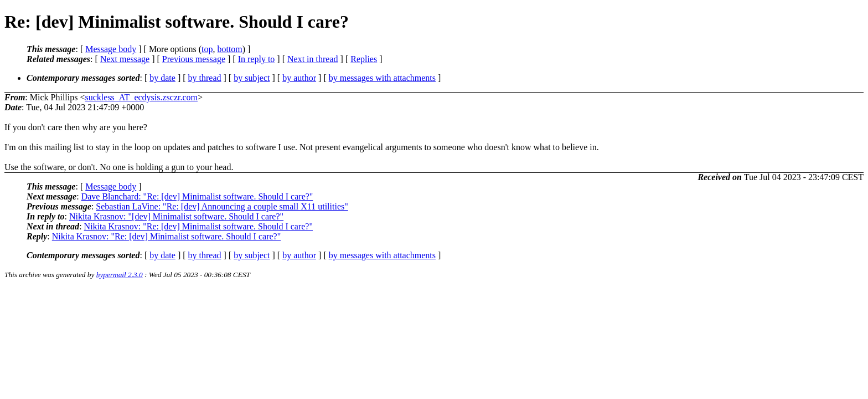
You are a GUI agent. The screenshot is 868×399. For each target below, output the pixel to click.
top (207, 49)
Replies (364, 59)
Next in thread (313, 59)
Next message (125, 59)
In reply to (257, 59)
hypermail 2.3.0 (120, 275)
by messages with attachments (382, 78)
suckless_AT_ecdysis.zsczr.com (142, 97)
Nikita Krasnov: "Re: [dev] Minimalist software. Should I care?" (198, 226)
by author (299, 78)
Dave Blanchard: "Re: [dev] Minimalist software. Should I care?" (197, 196)
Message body (111, 49)
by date (162, 78)
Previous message (194, 59)
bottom (229, 49)
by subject (252, 78)
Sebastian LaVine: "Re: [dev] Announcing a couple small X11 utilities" (222, 206)
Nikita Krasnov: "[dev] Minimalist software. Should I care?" (176, 216)
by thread (205, 78)
